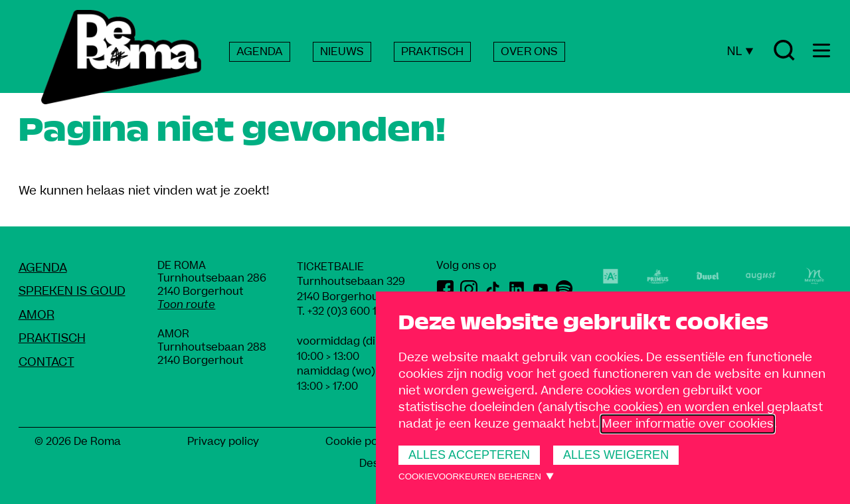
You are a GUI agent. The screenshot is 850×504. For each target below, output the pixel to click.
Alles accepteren (469, 455)
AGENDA (260, 52)
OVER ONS (529, 52)
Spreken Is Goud (72, 291)
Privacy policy (223, 442)
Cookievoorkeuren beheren (470, 476)
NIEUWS (342, 52)
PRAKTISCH (432, 52)
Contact (46, 362)
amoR (37, 315)
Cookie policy (360, 442)
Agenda (43, 268)
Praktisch (52, 338)
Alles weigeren (616, 455)
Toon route (186, 305)
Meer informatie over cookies (688, 424)
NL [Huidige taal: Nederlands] (740, 51)
